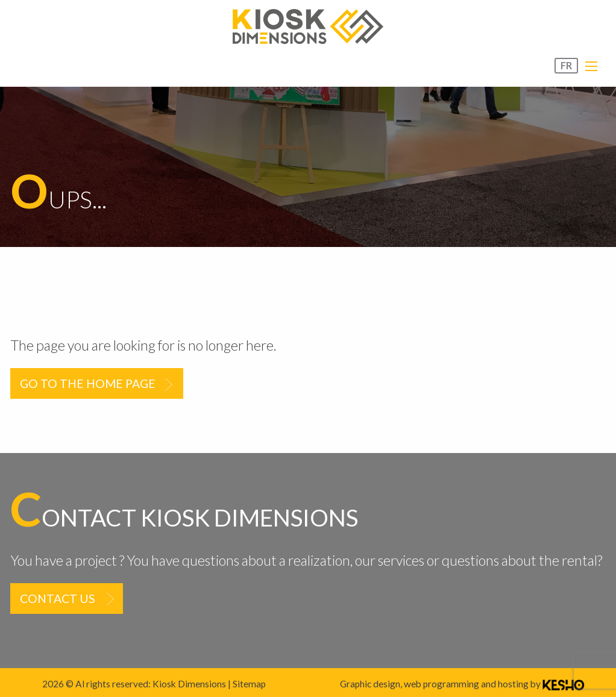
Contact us (58, 599)
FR (566, 66)
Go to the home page (88, 383)
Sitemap (249, 684)
